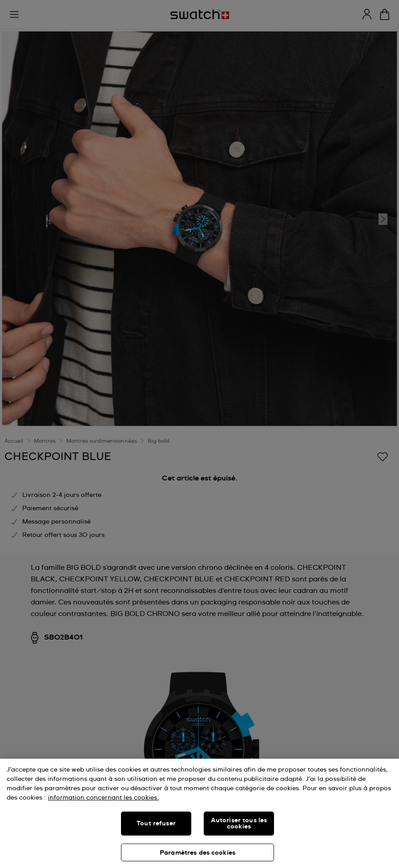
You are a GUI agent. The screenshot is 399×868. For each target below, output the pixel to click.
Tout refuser (156, 824)
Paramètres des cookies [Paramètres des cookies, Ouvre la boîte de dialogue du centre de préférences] (197, 853)
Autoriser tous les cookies (239, 824)
